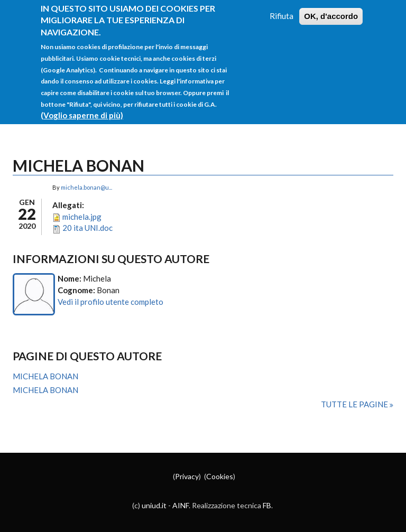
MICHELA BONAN (45, 376)
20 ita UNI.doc (87, 228)
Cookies (220, 476)
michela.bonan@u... (86, 187)
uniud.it (154, 505)
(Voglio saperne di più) (82, 104)
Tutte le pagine (355, 404)
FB (267, 505)
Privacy (187, 476)
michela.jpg (82, 217)
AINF (181, 505)
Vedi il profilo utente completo (110, 302)
